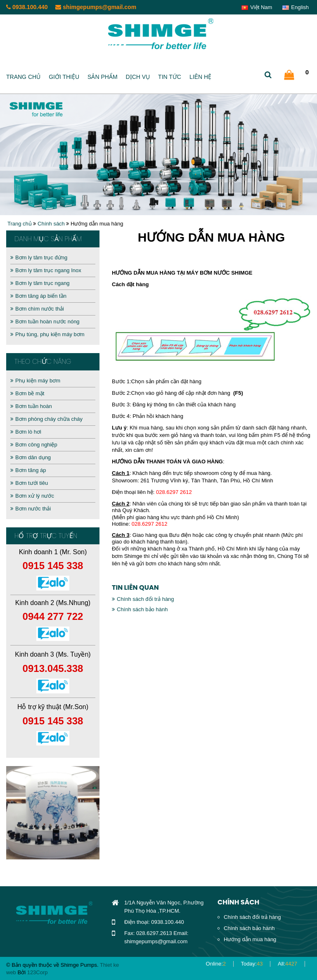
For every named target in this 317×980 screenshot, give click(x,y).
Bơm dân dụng (31, 457)
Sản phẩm (102, 77)
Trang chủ (23, 77)
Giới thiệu (64, 77)
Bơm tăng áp (28, 470)
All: (287, 964)
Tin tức (170, 77)
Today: (252, 964)
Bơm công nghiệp (34, 445)
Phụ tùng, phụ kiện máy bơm (47, 334)
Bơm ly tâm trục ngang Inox (46, 270)
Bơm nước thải (31, 509)
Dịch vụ (138, 77)
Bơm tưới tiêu (29, 483)
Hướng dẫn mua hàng (250, 939)
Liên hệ (200, 77)
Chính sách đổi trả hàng (143, 599)
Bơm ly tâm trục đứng (39, 257)
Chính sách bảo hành (140, 609)
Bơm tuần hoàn (31, 406)
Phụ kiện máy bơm (35, 381)
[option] (53, 813)
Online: (216, 964)
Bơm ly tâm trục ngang (40, 283)
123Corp (38, 972)
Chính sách (51, 224)
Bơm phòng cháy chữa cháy (46, 419)
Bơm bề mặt (27, 393)
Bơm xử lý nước (32, 496)
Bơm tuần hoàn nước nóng (45, 322)
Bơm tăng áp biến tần (38, 296)
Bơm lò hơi (26, 432)
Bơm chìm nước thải (37, 309)
